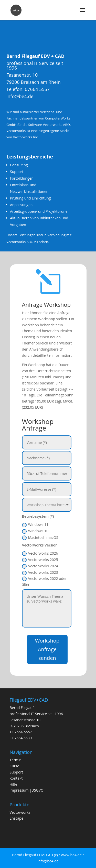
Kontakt (16, 778)
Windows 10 (35, 531)
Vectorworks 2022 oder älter (44, 582)
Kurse (14, 766)
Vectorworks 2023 (40, 572)
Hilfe (14, 784)
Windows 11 (35, 525)
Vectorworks (20, 812)
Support (17, 772)
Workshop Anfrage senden (47, 649)
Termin (16, 760)
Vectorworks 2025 (40, 560)
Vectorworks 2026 (40, 553)
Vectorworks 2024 (40, 566)
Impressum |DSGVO (27, 790)
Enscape (17, 818)
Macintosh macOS (40, 538)
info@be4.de (23, 100)
